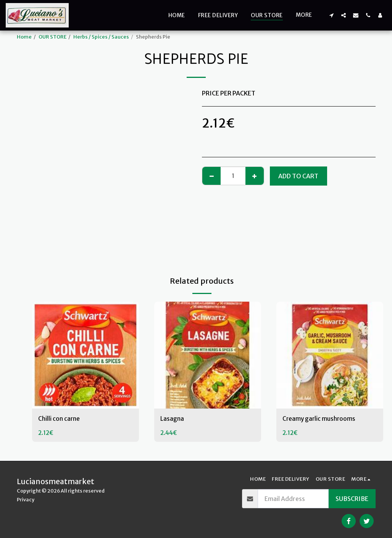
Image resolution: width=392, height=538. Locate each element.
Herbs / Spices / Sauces (101, 37)
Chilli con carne (59, 419)
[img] (85, 355)
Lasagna (172, 419)
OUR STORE (52, 37)
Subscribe (352, 499)
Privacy (26, 499)
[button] (331, 15)
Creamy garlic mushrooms (320, 419)
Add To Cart (298, 176)
